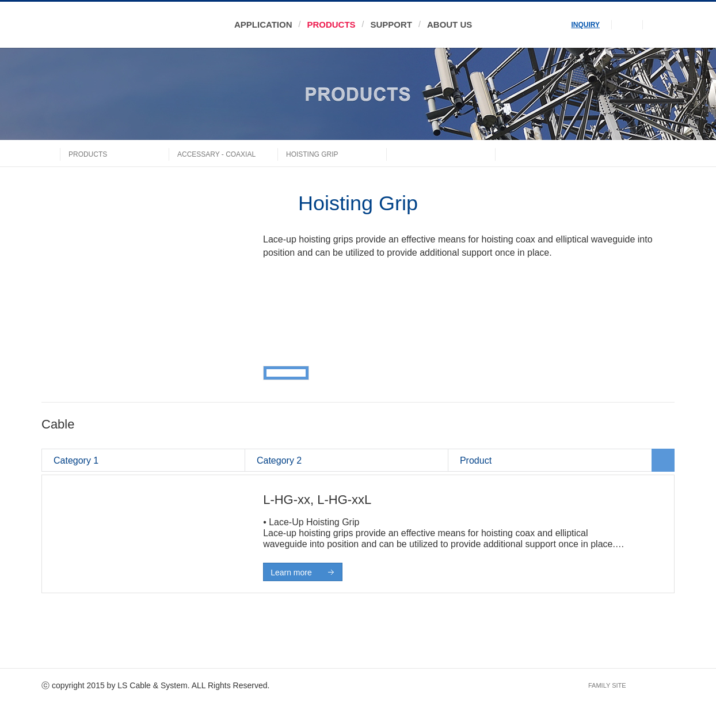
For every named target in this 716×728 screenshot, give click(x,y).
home (51, 153)
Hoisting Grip (312, 154)
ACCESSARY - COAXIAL (216, 154)
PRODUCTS (331, 24)
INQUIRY (586, 25)
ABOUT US (450, 24)
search (627, 24)
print (642, 153)
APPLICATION (263, 24)
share (665, 153)
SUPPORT (391, 24)
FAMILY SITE (607, 685)
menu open (659, 24)
